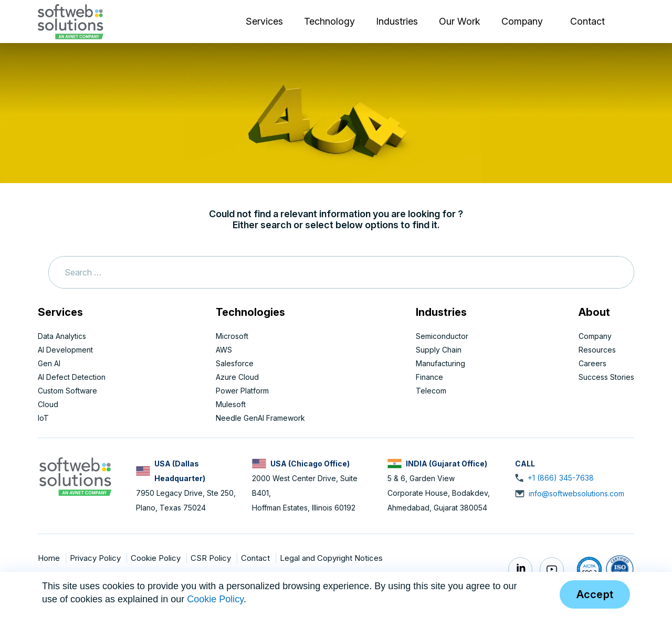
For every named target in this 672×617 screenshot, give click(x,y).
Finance (429, 377)
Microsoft (232, 336)
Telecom (431, 391)
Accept (595, 594)
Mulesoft (231, 404)
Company (522, 21)
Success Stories (606, 377)
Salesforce (235, 363)
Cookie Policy (157, 558)
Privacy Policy (96, 558)
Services (264, 21)
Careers (592, 363)
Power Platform (242, 391)
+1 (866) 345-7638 (561, 478)
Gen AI (49, 363)
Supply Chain (439, 350)
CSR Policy (212, 558)
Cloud (48, 404)
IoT (43, 418)
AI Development (65, 350)
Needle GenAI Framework (260, 418)
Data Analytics (62, 336)
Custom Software (67, 391)
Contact (587, 21)
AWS (224, 350)
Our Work (460, 21)
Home (50, 558)
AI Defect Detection (72, 377)
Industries (397, 21)
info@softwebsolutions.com (576, 493)
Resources (597, 350)
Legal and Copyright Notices (331, 558)
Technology (329, 21)
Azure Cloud (237, 377)
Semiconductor (442, 336)
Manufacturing (440, 363)
